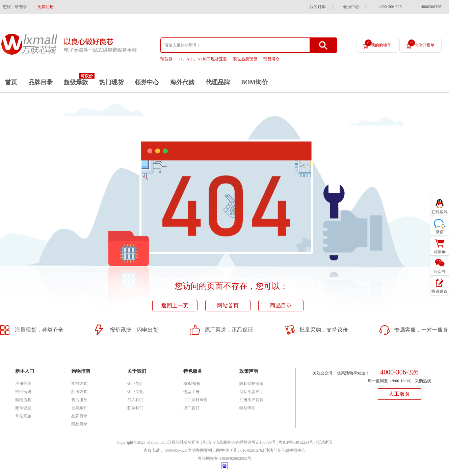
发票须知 (79, 408)
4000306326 (431, 7)
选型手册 (191, 392)
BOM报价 (192, 384)
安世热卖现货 (245, 59)
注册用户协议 (252, 400)
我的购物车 (378, 44)
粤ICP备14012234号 (296, 442)
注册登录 (23, 384)
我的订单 (318, 7)
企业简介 (135, 384)
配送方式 (79, 392)
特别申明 (247, 408)
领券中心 (147, 82)
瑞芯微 (166, 59)
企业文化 (135, 392)
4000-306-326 (390, 7)
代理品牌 (218, 82)
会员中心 (351, 7)
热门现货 (111, 82)
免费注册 (46, 7)
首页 (11, 82)
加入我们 (135, 400)
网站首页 (228, 305)
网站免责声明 (252, 392)
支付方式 (79, 384)
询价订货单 (421, 44)
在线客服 (440, 212)
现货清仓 (271, 59)
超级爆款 (76, 82)
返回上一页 (175, 305)
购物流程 (23, 400)
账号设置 (23, 408)
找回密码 (23, 392)
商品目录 (281, 305)
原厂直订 (191, 408)
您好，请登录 (15, 7)
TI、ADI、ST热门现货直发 (203, 59)
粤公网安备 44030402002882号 (225, 458)
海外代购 (182, 82)
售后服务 (79, 400)
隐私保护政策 (252, 384)
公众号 (440, 272)
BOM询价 (254, 82)
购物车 (440, 252)
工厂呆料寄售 (195, 400)
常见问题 (23, 416)
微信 (440, 232)
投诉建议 (324, 442)
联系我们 (135, 408)
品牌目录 (41, 82)
